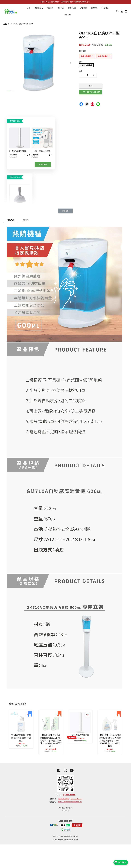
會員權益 (62, 836)
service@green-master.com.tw (70, 802)
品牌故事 (84, 8)
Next (70, 63)
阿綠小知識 (72, 8)
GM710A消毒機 (86, 65)
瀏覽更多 (65, 211)
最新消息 (50, 8)
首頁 (29, 8)
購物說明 (94, 8)
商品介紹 (11, 220)
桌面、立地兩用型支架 (41, 151)
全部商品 (39, 8)
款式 (81, 62)
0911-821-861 (76, 799)
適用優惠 (82, 51)
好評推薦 (61, 8)
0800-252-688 (64, 799)
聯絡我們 (68, 15)
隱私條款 (76, 836)
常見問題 (105, 8)
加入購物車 (43, 164)
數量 (81, 71)
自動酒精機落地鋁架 (18, 151)
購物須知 (69, 836)
